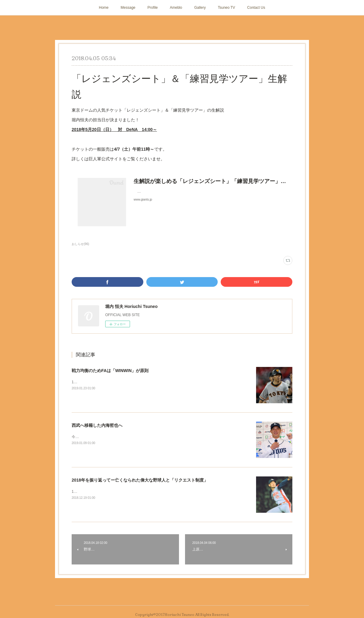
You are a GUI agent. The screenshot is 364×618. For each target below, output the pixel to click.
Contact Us (256, 8)
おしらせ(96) (80, 244)
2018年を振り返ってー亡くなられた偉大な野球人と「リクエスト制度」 (140, 480)
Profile (153, 8)
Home (104, 8)
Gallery (200, 8)
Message (128, 8)
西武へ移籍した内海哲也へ (97, 425)
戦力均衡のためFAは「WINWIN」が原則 (110, 371)
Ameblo (176, 8)
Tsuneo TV (226, 8)
